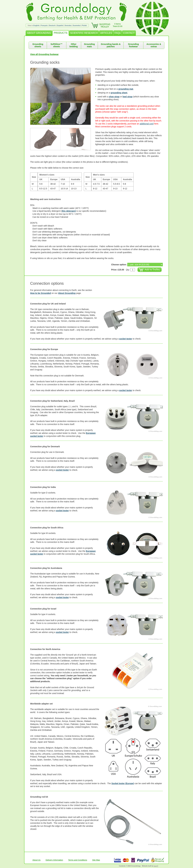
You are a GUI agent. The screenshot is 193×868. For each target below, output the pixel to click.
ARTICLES (106, 33)
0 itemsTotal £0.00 (118, 25)
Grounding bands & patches (111, 45)
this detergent (69, 211)
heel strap (128, 97)
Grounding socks (45, 62)
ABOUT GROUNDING (39, 33)
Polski (84, 25)
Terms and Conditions (78, 860)
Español (60, 25)
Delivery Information (54, 860)
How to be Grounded (41, 293)
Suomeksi (77, 25)
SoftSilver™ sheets (56, 45)
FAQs (118, 33)
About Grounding (67, 293)
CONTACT (129, 33)
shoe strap (114, 97)
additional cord (147, 124)
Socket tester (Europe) (123, 783)
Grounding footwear (133, 45)
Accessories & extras (154, 45)
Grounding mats (89, 45)
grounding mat (126, 89)
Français (44, 25)
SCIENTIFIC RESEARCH (84, 33)
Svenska (68, 25)
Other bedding (74, 45)
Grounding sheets (38, 45)
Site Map (96, 860)
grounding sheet (119, 93)
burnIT (156, 866)
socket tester (126, 339)
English (36, 25)
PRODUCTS (61, 33)
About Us (36, 860)
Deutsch (52, 25)
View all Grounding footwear (44, 54)
